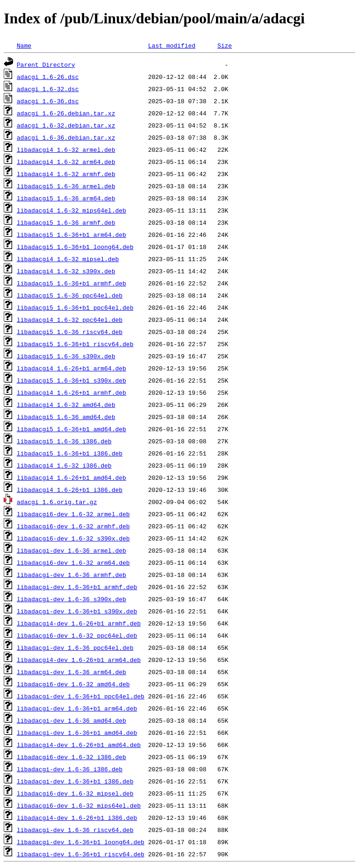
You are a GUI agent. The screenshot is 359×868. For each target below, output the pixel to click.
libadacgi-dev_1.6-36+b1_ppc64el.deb (81, 696)
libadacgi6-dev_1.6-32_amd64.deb (73, 684)
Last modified (172, 45)
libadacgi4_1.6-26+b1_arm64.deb (72, 368)
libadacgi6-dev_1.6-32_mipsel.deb (75, 793)
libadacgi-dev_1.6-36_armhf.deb (72, 575)
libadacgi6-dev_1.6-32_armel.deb (73, 514)
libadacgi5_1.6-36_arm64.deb (66, 198)
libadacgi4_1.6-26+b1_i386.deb (70, 490)
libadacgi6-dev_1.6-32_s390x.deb (73, 538)
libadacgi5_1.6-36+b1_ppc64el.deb (75, 307)
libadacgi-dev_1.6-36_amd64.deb (72, 720)
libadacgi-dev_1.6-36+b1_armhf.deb (77, 587)
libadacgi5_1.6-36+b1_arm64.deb (72, 235)
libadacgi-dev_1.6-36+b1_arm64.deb (77, 708)
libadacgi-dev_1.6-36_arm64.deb (72, 672)
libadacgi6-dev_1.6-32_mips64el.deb (79, 805)
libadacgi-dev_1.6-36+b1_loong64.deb (81, 842)
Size (225, 45)
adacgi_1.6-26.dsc (48, 77)
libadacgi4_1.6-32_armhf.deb (66, 174)
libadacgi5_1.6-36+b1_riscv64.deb (75, 344)
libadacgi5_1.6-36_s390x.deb (66, 356)
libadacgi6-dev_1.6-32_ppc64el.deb (77, 635)
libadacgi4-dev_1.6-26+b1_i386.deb (77, 818)
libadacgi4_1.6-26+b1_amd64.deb (72, 477)
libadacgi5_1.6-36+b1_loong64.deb (75, 247)
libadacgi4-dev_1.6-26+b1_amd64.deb (79, 745)
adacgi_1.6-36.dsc (48, 101)
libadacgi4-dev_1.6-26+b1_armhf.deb (79, 623)
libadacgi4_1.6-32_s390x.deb (66, 271)
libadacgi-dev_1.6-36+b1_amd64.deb (77, 733)
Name (24, 45)
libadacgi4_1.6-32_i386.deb (64, 465)
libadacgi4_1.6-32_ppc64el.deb (70, 320)
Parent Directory (46, 64)
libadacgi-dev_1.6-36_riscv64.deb (75, 830)
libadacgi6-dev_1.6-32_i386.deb (72, 757)
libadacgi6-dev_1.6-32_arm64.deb (73, 562)
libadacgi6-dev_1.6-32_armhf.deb (73, 526)
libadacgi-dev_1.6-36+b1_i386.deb (75, 781)
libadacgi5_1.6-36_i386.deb (64, 441)
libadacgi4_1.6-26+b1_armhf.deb (72, 392)
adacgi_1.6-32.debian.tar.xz (66, 125)
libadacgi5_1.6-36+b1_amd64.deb (72, 429)
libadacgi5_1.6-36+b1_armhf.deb (72, 283)
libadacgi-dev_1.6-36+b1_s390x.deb (77, 611)
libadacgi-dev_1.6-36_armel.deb (72, 550)
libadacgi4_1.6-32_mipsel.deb (68, 259)
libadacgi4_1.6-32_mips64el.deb (72, 210)
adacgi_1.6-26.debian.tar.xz (66, 113)
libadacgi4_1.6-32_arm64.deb (66, 162)
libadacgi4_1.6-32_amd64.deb (66, 405)
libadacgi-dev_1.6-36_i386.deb (70, 769)
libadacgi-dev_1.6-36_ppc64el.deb (75, 647)
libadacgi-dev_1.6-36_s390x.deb (72, 599)
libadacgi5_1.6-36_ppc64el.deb (70, 295)
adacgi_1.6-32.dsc (48, 89)
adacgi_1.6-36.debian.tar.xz (66, 137)
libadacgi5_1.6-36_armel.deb (66, 186)
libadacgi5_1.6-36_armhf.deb (66, 222)
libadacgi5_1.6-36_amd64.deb (66, 417)
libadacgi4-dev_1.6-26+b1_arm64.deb (79, 660)
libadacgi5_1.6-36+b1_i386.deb (70, 453)
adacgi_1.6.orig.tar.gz (57, 502)
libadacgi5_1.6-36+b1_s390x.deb (72, 380)
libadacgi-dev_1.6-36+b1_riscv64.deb (81, 854)
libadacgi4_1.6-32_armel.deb (66, 149)
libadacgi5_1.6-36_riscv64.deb (70, 332)
